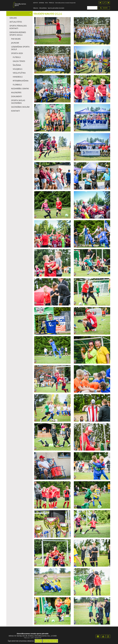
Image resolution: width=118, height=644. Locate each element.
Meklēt (104, 8)
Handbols (18, 77)
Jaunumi (15, 43)
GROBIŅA (41, 3)
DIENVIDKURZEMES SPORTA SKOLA (18, 34)
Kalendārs (16, 92)
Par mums (16, 39)
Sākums (36, 8)
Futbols (17, 57)
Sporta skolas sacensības (18, 102)
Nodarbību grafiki (20, 89)
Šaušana (17, 65)
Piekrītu (38, 641)
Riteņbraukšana (21, 81)
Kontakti (16, 111)
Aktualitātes (43, 8)
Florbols (17, 85)
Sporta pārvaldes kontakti (56, 8)
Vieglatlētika (19, 73)
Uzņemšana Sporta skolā (20, 48)
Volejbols (18, 69)
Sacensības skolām (20, 107)
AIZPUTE (35, 3)
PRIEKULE (52, 3)
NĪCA (46, 3)
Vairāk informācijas (50, 641)
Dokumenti (17, 96)
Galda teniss (19, 61)
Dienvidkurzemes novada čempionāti (65, 3)
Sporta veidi (17, 53)
